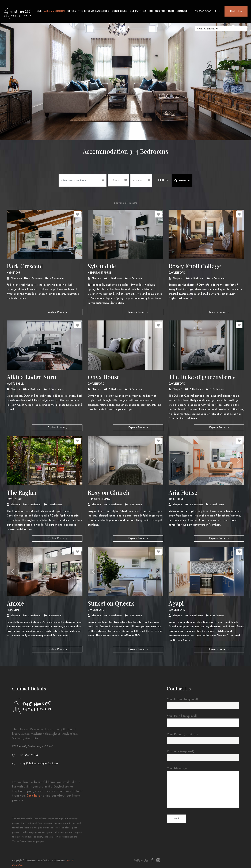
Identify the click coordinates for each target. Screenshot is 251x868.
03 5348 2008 (203, 11)
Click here (33, 796)
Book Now (236, 11)
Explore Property (57, 312)
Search (182, 180)
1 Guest (115, 180)
